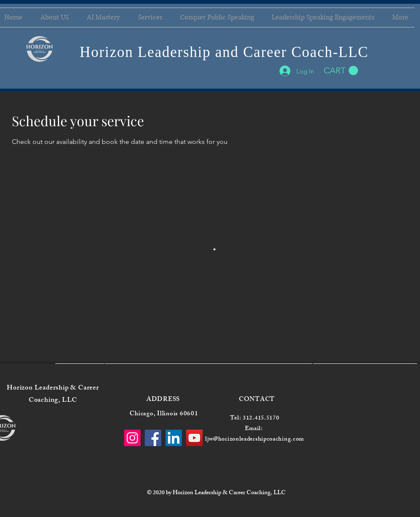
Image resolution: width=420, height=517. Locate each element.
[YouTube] (194, 438)
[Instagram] (132, 438)
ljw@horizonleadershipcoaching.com (255, 440)
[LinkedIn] (174, 438)
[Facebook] (153, 438)
